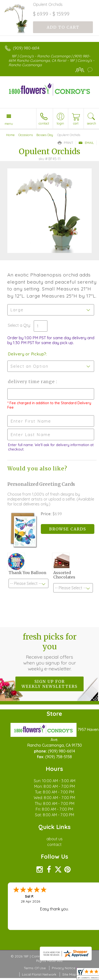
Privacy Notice (64, 968)
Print (66, 143)
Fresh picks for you (50, 652)
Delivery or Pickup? (27, 354)
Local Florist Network (39, 974)
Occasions (26, 135)
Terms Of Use (35, 968)
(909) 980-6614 (26, 48)
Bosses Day (45, 135)
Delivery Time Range (32, 382)
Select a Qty (19, 325)
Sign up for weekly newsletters (49, 684)
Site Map (69, 974)
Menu (9, 124)
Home (10, 135)
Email (86, 143)
